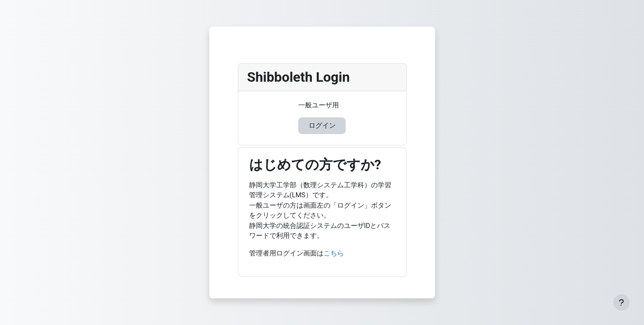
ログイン (322, 125)
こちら (334, 253)
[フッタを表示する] (621, 302)
